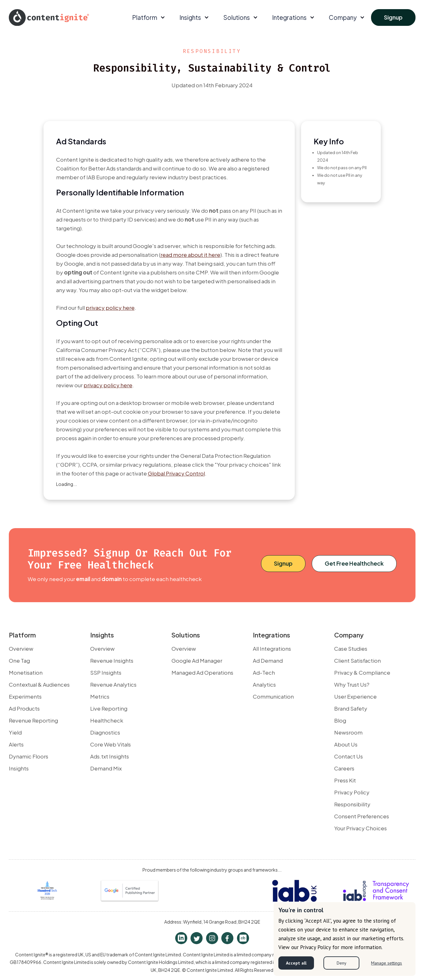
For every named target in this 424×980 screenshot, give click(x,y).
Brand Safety (351, 708)
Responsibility (352, 804)
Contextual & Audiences (39, 684)
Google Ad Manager (197, 660)
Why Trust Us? (352, 684)
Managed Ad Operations (202, 672)
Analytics (264, 684)
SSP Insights (106, 672)
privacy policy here (110, 308)
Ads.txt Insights (110, 756)
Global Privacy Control (176, 473)
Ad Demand (268, 660)
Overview (21, 649)
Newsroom (348, 732)
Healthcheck (107, 720)
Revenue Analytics (113, 684)
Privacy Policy (352, 792)
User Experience (355, 696)
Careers (344, 768)
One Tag (19, 660)
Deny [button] (342, 963)
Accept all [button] (296, 963)
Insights (19, 768)
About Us (346, 744)
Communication (273, 696)
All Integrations (272, 649)
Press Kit (345, 780)
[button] (148, 17)
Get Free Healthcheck (354, 563)
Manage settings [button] (386, 963)
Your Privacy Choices (360, 828)
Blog (340, 720)
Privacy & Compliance (362, 672)
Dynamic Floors (29, 756)
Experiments (25, 696)
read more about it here (190, 255)
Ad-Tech (264, 672)
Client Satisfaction (357, 660)
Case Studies (351, 649)
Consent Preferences (362, 816)
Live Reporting (109, 708)
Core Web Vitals (110, 744)
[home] (49, 17)
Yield (15, 732)
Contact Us (348, 756)
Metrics (100, 696)
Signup (393, 17)
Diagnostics (105, 732)
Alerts (16, 744)
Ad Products (24, 708)
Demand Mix (106, 768)
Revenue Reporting (33, 720)
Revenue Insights (112, 660)
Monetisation (26, 672)
